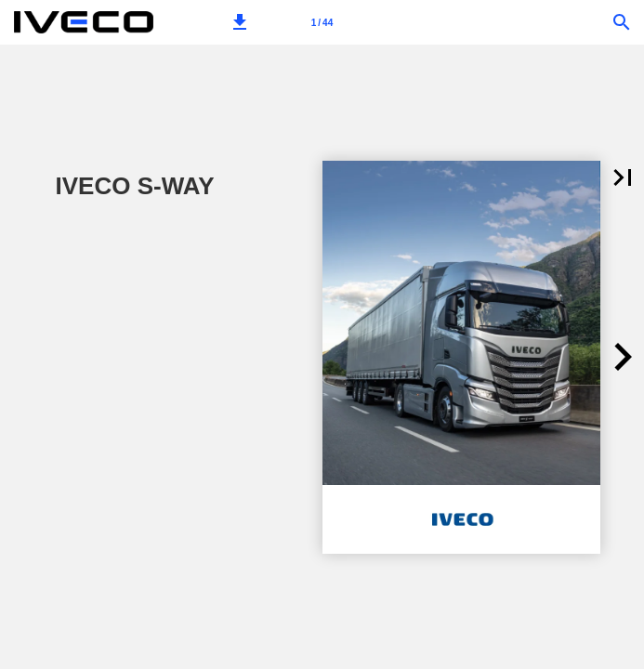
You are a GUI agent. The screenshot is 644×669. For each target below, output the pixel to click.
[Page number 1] (322, 22)
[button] (240, 22)
